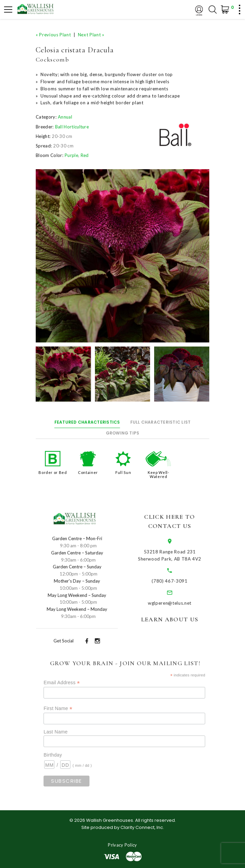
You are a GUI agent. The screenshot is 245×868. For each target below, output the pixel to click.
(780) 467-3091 (177, 581)
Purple (71, 155)
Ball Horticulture (72, 127)
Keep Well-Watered (159, 474)
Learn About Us (177, 619)
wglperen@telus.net (177, 603)
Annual (65, 117)
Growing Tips (123, 433)
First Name (68, 708)
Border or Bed (53, 472)
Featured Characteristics (87, 422)
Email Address (71, 683)
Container (88, 472)
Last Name (66, 732)
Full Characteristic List (161, 422)
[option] (122, 256)
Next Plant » (91, 35)
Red (85, 155)
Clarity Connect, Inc (142, 827)
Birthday (63, 755)
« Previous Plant (53, 35)
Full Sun (123, 472)
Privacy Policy (122, 845)
